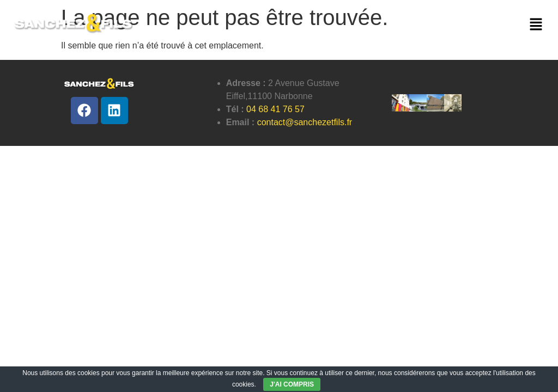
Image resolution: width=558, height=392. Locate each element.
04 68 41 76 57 (275, 109)
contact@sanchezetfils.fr (305, 122)
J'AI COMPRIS (292, 384)
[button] (536, 25)
